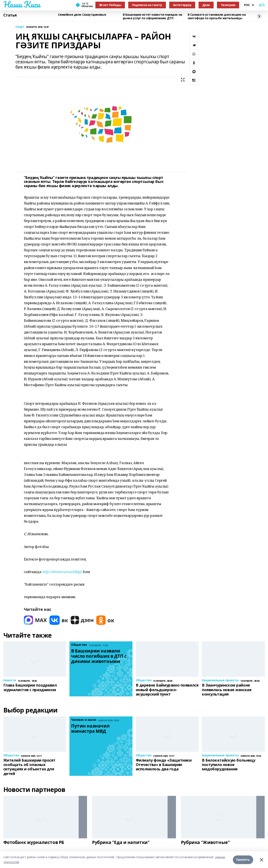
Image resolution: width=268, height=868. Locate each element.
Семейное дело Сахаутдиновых (82, 15)
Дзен (206, 5)
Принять (243, 860)
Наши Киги (22, 4)
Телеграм (228, 5)
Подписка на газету (147, 5)
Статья (10, 15)
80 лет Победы (110, 5)
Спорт (20, 27)
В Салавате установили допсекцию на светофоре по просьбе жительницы (217, 16)
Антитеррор (182, 5)
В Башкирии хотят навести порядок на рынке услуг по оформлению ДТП (153, 16)
